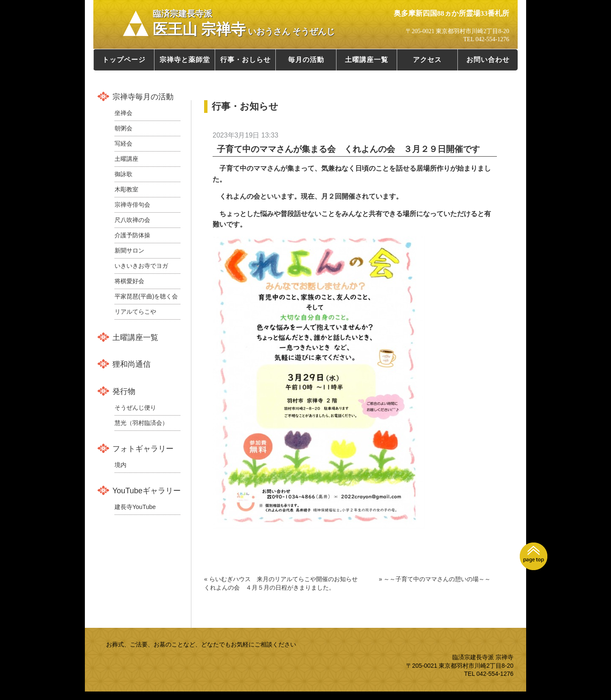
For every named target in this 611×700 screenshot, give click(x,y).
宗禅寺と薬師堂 (185, 60)
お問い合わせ (488, 60)
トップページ (124, 60)
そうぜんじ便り (135, 408)
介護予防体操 (132, 235)
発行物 (124, 391)
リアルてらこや (135, 312)
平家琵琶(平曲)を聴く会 (146, 296)
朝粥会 (123, 128)
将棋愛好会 (129, 281)
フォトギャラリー (143, 449)
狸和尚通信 (132, 364)
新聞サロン (129, 250)
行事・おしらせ (245, 60)
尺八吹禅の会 (132, 220)
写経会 (123, 143)
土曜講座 (126, 159)
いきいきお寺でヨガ (141, 266)
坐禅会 (123, 113)
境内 (121, 465)
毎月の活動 (306, 60)
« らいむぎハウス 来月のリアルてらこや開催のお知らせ (281, 579)
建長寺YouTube (135, 507)
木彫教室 (126, 189)
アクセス (427, 60)
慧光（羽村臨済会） (141, 423)
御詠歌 (123, 174)
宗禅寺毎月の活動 (143, 97)
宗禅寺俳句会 (132, 205)
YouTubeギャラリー (147, 491)
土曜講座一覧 (367, 60)
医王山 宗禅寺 (244, 23)
